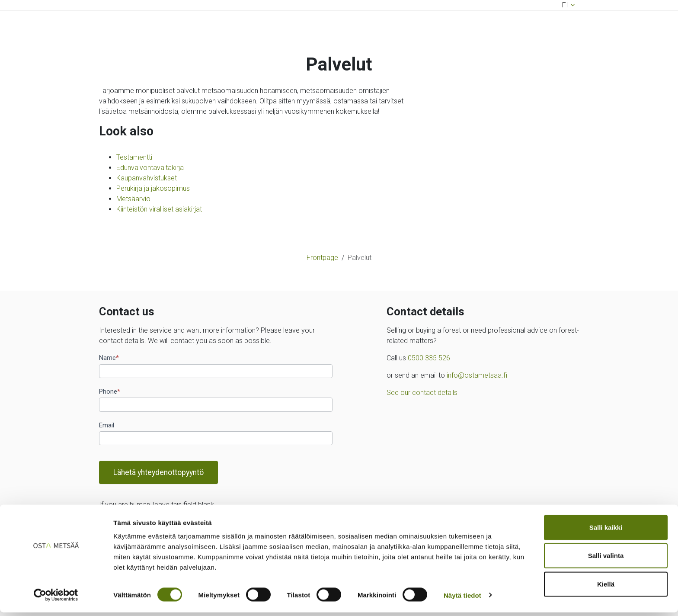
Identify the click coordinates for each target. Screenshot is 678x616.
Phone (110, 391)
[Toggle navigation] (111, 230)
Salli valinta (606, 560)
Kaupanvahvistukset (147, 178)
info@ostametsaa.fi (477, 375)
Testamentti (134, 157)
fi (565, 5)
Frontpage (322, 258)
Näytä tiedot (462, 599)
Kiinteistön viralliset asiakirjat (159, 209)
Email (107, 425)
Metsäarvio (133, 199)
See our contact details (422, 393)
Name (109, 358)
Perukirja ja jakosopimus (153, 188)
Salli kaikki (606, 531)
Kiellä (606, 588)
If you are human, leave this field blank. (157, 505)
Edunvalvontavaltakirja (150, 168)
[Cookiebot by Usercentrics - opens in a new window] (56, 599)
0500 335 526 (429, 358)
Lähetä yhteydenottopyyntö (158, 472)
